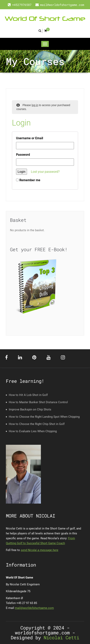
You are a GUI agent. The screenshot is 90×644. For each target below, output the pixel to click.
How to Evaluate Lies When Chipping (33, 431)
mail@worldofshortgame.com (34, 608)
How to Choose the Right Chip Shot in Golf (37, 424)
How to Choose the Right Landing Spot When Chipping (44, 417)
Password (23, 155)
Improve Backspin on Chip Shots (30, 409)
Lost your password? (45, 172)
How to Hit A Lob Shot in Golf (28, 395)
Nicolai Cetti (60, 638)
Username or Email (30, 138)
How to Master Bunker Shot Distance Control (38, 402)
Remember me (28, 180)
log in (35, 105)
